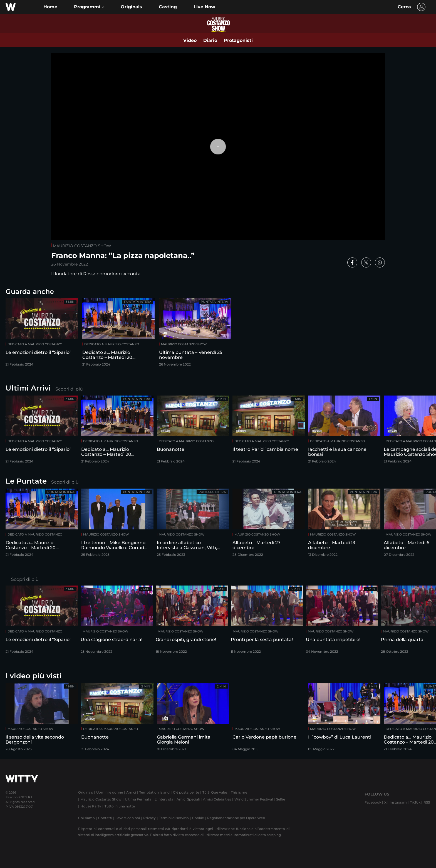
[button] (89, 7)
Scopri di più (69, 389)
